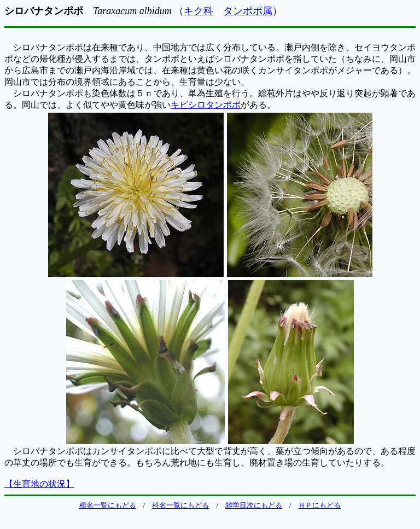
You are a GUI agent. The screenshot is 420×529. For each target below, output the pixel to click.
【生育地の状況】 (39, 484)
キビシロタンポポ (206, 105)
